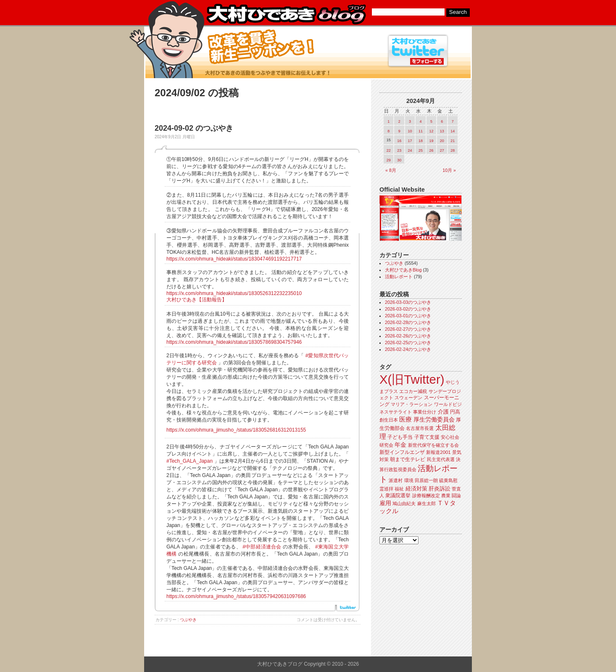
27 (442, 150)
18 (421, 141)
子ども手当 (400, 437)
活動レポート (399, 277)
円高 (455, 412)
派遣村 (396, 480)
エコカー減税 (413, 391)
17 (410, 141)
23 (399, 150)
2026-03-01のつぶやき (408, 316)
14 (453, 131)
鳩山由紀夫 (404, 503)
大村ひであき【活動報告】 (197, 300)
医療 (405, 419)
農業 (446, 495)
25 (421, 150)
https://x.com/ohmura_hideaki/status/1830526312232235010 (234, 293)
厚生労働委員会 (434, 420)
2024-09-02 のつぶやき (194, 128)
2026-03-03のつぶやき (408, 302)
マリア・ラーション (412, 404)
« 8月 (391, 170)
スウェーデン (408, 398)
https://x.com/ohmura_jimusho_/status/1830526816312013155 (236, 430)
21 (453, 141)
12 (431, 131)
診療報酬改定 (426, 495)
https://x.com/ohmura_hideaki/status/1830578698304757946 (234, 342)
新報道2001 (438, 452)
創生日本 (389, 420)
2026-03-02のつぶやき (408, 309)
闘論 (456, 495)
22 (389, 150)
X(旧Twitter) (412, 379)
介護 (443, 412)
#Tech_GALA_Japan (190, 461)
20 (442, 141)
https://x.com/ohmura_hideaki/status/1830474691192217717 (234, 259)
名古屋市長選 (420, 428)
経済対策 (416, 489)
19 (431, 141)
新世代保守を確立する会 (433, 445)
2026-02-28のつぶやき (408, 322)
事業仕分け (425, 412)
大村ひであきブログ (286, 14)
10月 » (449, 170)
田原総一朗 (426, 480)
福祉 (399, 489)
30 (399, 160)
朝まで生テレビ (408, 459)
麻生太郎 (426, 503)
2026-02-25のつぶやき (408, 343)
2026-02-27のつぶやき (408, 329)
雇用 (385, 503)
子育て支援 (427, 437)
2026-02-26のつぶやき (408, 336)
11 (421, 131)
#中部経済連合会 (262, 547)
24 (410, 150)
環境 (409, 480)
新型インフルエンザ (402, 452)
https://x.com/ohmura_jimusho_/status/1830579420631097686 (236, 596)
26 (431, 150)
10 (410, 131)
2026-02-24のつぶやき (408, 349)
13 (442, 131)
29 (389, 160)
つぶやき (188, 620)
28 (453, 150)
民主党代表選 (441, 459)
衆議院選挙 (398, 495)
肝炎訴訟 (440, 489)
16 (399, 141)
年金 (400, 445)
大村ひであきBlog (403, 270)
